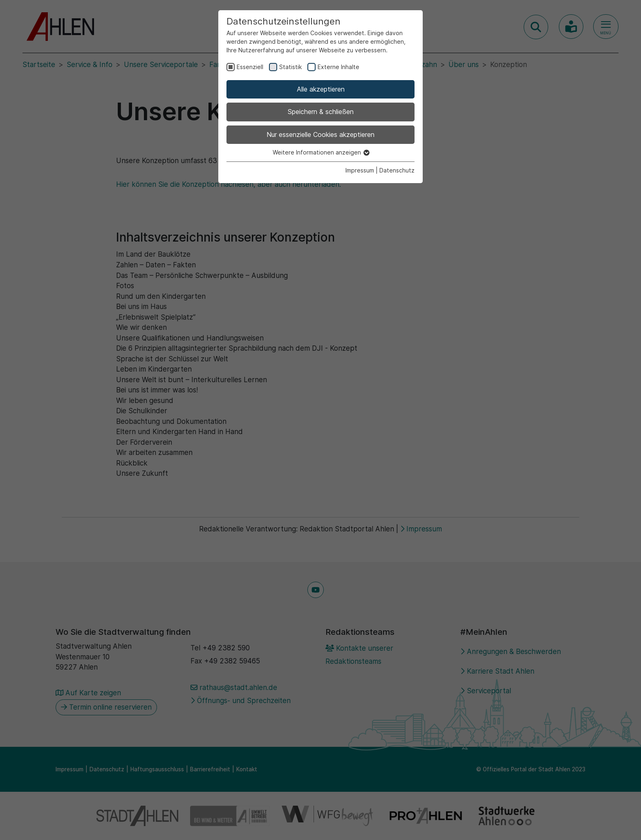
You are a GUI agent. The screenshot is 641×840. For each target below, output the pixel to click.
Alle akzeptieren (321, 89)
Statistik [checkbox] (290, 67)
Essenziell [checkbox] (250, 67)
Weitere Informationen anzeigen (321, 152)
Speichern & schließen (321, 112)
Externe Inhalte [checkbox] (338, 67)
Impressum (360, 170)
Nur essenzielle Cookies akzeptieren (320, 134)
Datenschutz (397, 170)
